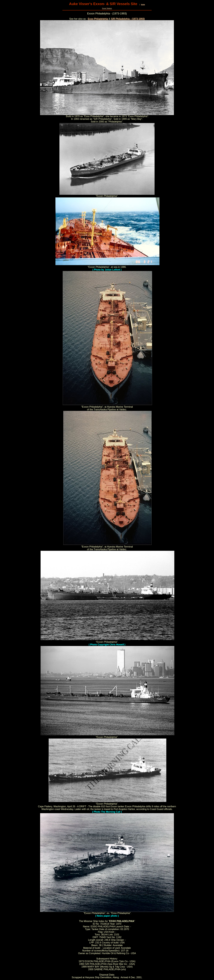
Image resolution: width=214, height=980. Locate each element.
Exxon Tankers (107, 8)
